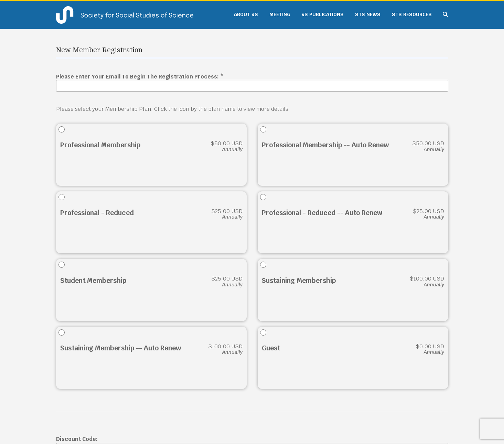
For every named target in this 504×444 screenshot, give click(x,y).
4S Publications (323, 14)
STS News (368, 14)
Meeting (280, 14)
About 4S (246, 14)
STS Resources (412, 14)
